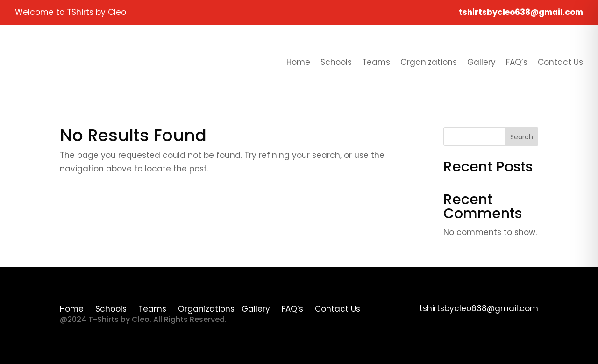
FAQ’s (517, 62)
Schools (336, 62)
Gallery (481, 62)
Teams (376, 62)
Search (522, 137)
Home (298, 62)
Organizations (429, 62)
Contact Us (560, 62)
